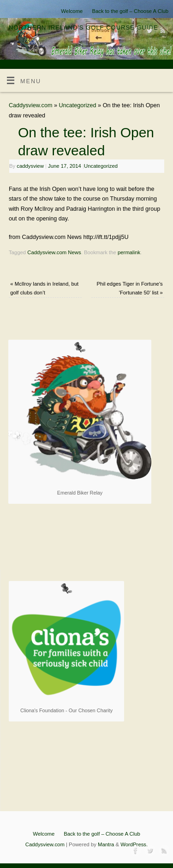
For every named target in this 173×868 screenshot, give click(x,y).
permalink (129, 252)
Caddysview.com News (54, 252)
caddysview (30, 166)
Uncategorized (77, 105)
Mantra (106, 844)
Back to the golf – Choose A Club (130, 11)
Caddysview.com (31, 105)
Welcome (72, 11)
